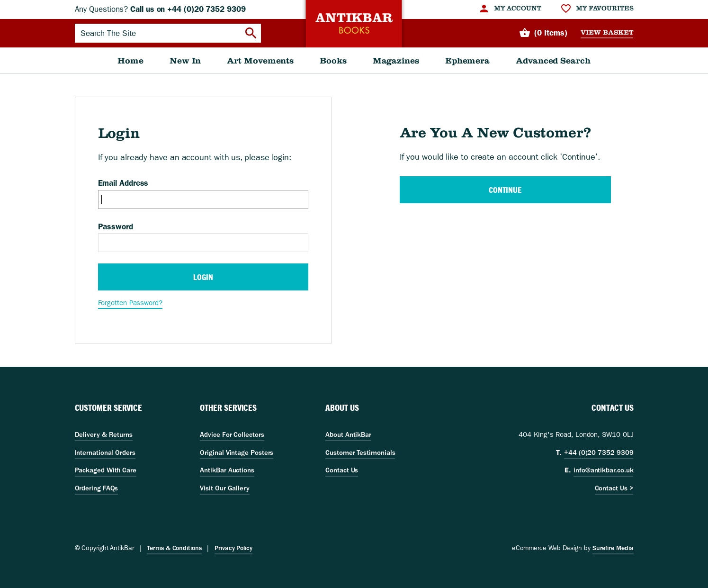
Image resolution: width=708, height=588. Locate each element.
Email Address (123, 183)
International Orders (105, 452)
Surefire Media (613, 548)
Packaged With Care (106, 470)
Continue (505, 190)
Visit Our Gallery (225, 488)
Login (203, 277)
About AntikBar (348, 434)
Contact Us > (614, 488)
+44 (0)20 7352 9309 (599, 452)
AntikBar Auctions (227, 470)
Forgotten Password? (130, 303)
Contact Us (342, 470)
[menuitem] (510, 9)
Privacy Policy (233, 548)
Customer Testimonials (360, 452)
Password (116, 226)
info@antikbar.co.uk (603, 470)
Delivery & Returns (104, 434)
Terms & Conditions (174, 548)
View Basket (607, 32)
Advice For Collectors (232, 434)
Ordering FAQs (97, 488)
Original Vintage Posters (237, 452)
